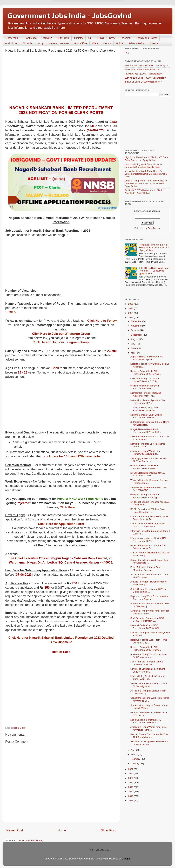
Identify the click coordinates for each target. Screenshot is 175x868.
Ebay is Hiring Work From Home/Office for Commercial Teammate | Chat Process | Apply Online (146, 183)
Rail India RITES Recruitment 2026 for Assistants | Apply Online (144, 192)
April (134, 750)
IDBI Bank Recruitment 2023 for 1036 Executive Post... (150, 438)
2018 (131, 787)
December (137, 321)
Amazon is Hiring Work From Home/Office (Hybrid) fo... (145, 452)
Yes (105, 16)
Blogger (126, 859)
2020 (131, 778)
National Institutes (59, 43)
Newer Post (15, 830)
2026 (131, 304)
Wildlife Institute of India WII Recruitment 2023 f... (145, 387)
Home (62, 830)
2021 (131, 774)
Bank (55, 368)
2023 (131, 317)
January (135, 764)
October (135, 330)
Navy (112, 38)
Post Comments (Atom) (31, 840)
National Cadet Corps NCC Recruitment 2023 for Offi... (146, 627)
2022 (131, 769)
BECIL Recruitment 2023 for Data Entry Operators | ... (148, 510)
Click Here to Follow (102, 321)
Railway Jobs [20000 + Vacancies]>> (143, 74)
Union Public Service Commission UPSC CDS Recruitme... (148, 525)
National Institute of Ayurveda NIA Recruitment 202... (148, 402)
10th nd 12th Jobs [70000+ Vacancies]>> (146, 78)
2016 (131, 796)
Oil (90, 38)
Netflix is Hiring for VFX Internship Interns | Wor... (148, 445)
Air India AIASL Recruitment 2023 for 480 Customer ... (149, 576)
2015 (131, 801)
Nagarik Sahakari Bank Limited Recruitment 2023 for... (146, 416)
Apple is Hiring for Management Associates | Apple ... (147, 358)
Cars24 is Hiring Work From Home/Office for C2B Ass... (145, 380)
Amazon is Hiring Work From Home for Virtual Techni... (149, 728)
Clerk (95, 43)
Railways (47, 38)
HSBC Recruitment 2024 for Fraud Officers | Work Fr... (148, 547)
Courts (107, 43)
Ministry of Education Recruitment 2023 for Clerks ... (148, 670)
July (133, 344)
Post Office (81, 43)
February (136, 759)
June (134, 348)
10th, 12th (63, 38)
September (137, 335)
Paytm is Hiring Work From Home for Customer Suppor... (149, 598)
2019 (131, 783)
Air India (27, 43)
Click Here (67, 507)
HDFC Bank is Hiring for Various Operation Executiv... (147, 663)
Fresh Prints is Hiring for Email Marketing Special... (146, 569)
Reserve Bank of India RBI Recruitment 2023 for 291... (146, 649)
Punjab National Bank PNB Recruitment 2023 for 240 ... (146, 431)
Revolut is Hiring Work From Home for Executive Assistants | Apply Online (154, 247)
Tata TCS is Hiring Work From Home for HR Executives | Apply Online (154, 271)
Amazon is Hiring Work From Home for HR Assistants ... (149, 656)
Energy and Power (146, 38)
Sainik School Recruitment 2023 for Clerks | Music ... (149, 590)
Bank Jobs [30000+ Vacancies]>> (142, 70)
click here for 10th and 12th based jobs (72, 456)
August (135, 339)
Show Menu (13, 38)
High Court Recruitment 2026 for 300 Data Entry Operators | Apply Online (146, 159)
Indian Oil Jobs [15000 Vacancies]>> (143, 82)
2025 (131, 308)
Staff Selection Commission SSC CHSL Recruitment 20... (147, 619)
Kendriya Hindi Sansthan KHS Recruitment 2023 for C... (146, 721)
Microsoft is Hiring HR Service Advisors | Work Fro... (146, 394)
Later (71, 16)
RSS (127, 53)
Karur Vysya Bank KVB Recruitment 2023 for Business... (149, 460)
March (134, 754)
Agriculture (11, 43)
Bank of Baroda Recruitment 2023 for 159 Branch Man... (149, 736)
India (113, 122)
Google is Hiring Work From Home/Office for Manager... (146, 496)
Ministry (79, 38)
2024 (131, 313)
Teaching (125, 38)
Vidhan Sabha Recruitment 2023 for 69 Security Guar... (149, 685)
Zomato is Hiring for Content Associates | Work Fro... (145, 409)
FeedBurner (154, 228)
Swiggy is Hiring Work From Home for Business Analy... (150, 612)
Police (120, 43)
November (137, 326)
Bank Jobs (31, 38)
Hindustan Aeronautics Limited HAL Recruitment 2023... (149, 540)
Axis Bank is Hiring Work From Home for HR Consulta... (149, 743)
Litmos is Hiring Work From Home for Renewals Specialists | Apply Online (144, 166)
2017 (131, 792)
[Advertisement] (61, 80)
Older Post (108, 830)
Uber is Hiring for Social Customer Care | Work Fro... (148, 678)
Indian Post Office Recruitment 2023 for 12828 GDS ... (149, 489)
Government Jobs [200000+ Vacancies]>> (146, 66)
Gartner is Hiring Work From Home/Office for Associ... (145, 467)
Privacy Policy (136, 43)
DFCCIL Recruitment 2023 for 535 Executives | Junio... (148, 474)
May (133, 353)
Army (40, 43)
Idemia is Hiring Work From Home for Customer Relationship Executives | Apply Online (146, 174)
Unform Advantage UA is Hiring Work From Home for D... (149, 518)
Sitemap (154, 43)
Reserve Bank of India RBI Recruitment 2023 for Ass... (146, 373)
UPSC (100, 38)
